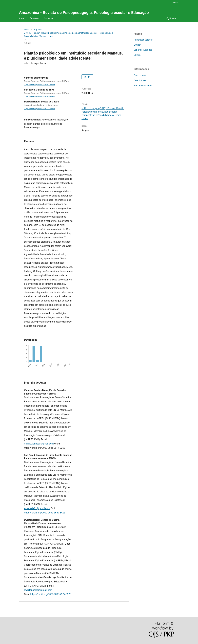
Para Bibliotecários (143, 86)
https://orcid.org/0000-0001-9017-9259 (39, 85)
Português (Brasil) (143, 40)
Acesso (175, 2)
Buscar (172, 19)
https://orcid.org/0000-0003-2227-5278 (39, 109)
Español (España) (143, 50)
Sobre (48, 19)
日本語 (137, 55)
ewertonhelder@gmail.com (38, 590)
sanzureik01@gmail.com (37, 508)
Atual (22, 19)
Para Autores (140, 80)
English (137, 45)
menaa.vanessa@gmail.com (39, 444)
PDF (88, 77)
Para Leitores (140, 75)
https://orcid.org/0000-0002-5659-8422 (39, 96)
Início (27, 30)
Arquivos (34, 19)
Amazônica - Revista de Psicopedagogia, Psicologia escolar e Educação (84, 13)
